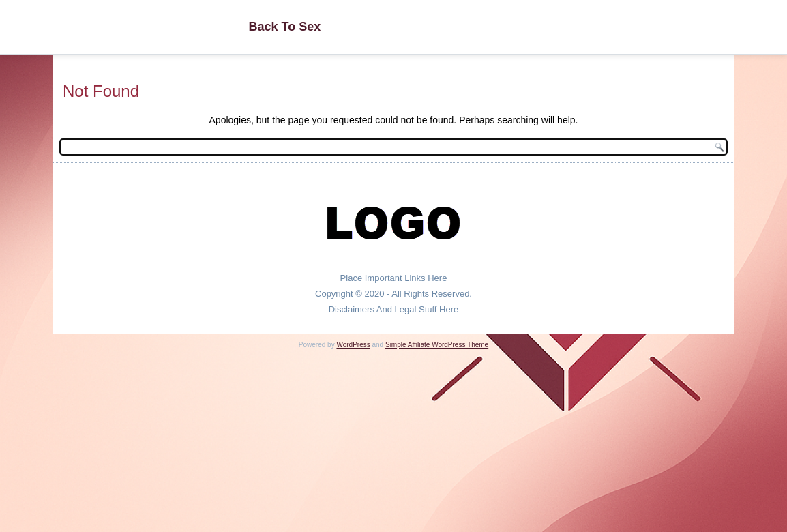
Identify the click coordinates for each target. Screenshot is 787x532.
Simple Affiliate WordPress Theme (437, 345)
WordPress (353, 345)
